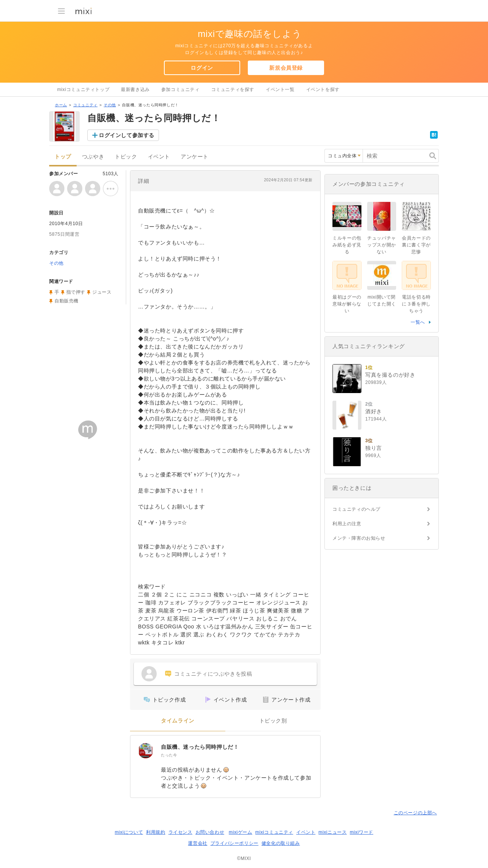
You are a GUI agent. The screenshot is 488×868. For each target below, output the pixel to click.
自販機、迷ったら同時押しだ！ (200, 747)
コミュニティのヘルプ (356, 509)
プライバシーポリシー (234, 843)
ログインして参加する (127, 135)
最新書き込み (135, 90)
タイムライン (178, 721)
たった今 (169, 755)
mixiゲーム (241, 832)
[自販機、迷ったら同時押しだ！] (146, 751)
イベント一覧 (280, 90)
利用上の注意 (347, 524)
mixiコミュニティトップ (83, 90)
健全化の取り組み (281, 843)
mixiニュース (332, 832)
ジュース (102, 292)
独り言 (374, 448)
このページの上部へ (415, 813)
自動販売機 (67, 301)
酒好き (374, 411)
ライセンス (181, 832)
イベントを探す (323, 90)
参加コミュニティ (181, 90)
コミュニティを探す (233, 90)
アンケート (195, 157)
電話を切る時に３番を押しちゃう (416, 304)
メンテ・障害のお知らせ (359, 538)
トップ (63, 157)
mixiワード (361, 832)
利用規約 (156, 832)
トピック (126, 157)
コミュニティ (85, 105)
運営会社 (197, 843)
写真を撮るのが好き (390, 375)
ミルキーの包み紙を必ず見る (347, 245)
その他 (110, 105)
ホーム (61, 105)
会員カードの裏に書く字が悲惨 (416, 245)
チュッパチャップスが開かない (382, 245)
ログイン (202, 68)
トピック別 (273, 721)
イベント (159, 157)
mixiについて (129, 832)
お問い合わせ (210, 832)
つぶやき (93, 157)
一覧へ (418, 322)
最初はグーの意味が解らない (347, 304)
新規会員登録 (286, 68)
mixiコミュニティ (274, 832)
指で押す (76, 292)
